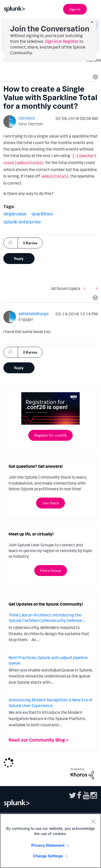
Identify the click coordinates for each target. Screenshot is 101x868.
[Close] (93, 821)
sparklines (42, 214)
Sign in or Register (62, 41)
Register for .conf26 (50, 435)
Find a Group (51, 570)
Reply (19, 258)
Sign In (75, 9)
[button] (95, 78)
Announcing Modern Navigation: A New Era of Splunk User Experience (50, 703)
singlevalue (15, 214)
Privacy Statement (48, 845)
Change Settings (48, 856)
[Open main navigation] (94, 9)
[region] (50, 841)
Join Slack (50, 503)
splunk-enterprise (22, 222)
